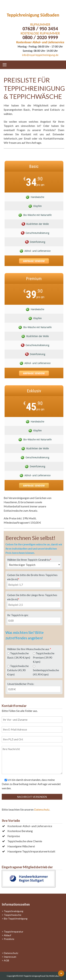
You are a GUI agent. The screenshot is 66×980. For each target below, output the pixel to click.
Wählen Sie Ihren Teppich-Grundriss (29, 560)
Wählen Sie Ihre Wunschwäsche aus (29, 649)
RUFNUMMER (40, 24)
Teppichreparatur (14, 932)
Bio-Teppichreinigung (16, 919)
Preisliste (9, 939)
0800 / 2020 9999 (40, 37)
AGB (7, 960)
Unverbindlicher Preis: (21, 684)
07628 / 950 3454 (40, 29)
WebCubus (54, 976)
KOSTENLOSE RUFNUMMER (40, 33)
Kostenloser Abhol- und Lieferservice (40, 42)
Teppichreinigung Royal (35, 976)
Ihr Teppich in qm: (18, 615)
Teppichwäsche (13, 915)
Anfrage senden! (34, 261)
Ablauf (7, 935)
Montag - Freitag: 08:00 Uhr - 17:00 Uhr (40, 47)
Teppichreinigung (14, 911)
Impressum (10, 957)
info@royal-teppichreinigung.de (40, 55)
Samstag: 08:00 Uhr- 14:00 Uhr (40, 51)
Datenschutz (42, 809)
